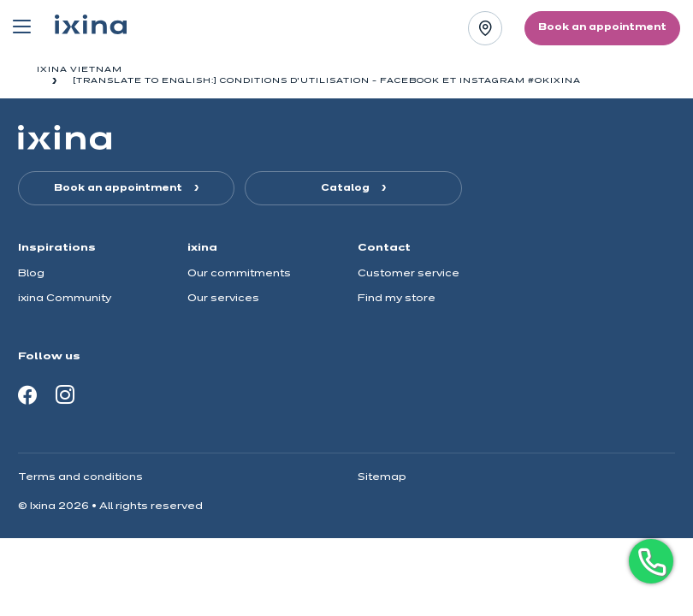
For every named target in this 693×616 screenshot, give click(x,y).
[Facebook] (27, 394)
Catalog (346, 188)
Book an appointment (119, 188)
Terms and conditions (80, 477)
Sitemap (382, 477)
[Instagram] (65, 394)
